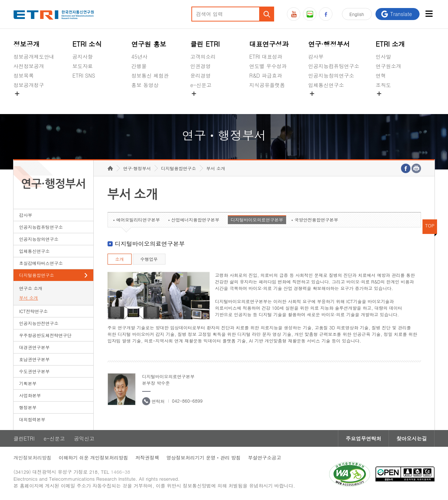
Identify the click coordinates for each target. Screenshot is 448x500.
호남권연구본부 (34, 359)
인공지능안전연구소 (39, 323)
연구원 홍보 (149, 44)
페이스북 (326, 14)
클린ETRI (24, 438)
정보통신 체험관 (150, 75)
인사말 (383, 56)
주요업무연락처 (363, 438)
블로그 (310, 14)
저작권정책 (147, 458)
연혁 (381, 75)
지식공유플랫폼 (267, 85)
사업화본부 (30, 395)
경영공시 (24, 102)
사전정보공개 (29, 66)
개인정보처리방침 (32, 458)
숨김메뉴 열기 (17, 94)
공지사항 (83, 56)
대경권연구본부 (34, 347)
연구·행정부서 (329, 44)
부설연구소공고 (264, 458)
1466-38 (120, 472)
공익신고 (200, 102)
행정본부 (28, 407)
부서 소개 (28, 298)
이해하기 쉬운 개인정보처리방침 (94, 458)
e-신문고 (201, 85)
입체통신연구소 (326, 85)
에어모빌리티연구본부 (138, 220)
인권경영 (200, 66)
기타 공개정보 (392, 102)
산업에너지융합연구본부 (195, 220)
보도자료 (83, 66)
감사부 (316, 56)
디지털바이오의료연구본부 (257, 220)
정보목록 (24, 75)
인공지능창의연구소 (331, 75)
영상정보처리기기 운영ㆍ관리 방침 (204, 458)
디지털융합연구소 (36, 275)
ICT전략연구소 (33, 311)
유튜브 (294, 14)
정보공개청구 (29, 85)
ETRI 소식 (87, 44)
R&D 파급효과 (266, 75)
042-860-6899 (187, 401)
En (357, 14)
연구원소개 (388, 66)
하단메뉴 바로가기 (0, 0)
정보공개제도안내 (34, 56)
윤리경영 (200, 75)
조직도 (383, 85)
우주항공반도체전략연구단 (45, 335)
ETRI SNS (84, 75)
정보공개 (27, 44)
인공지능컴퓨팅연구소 (334, 66)
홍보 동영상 (145, 85)
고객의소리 (203, 56)
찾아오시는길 (412, 438)
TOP (430, 225)
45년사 (139, 56)
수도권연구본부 (34, 371)
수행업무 (149, 259)
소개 (120, 259)
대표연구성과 (269, 44)
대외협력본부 (32, 419)
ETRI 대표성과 (266, 56)
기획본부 (28, 383)
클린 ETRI (205, 44)
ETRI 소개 (390, 44)
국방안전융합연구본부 (316, 220)
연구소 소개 (31, 288)
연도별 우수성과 (268, 66)
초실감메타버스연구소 (334, 102)
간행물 (139, 66)
